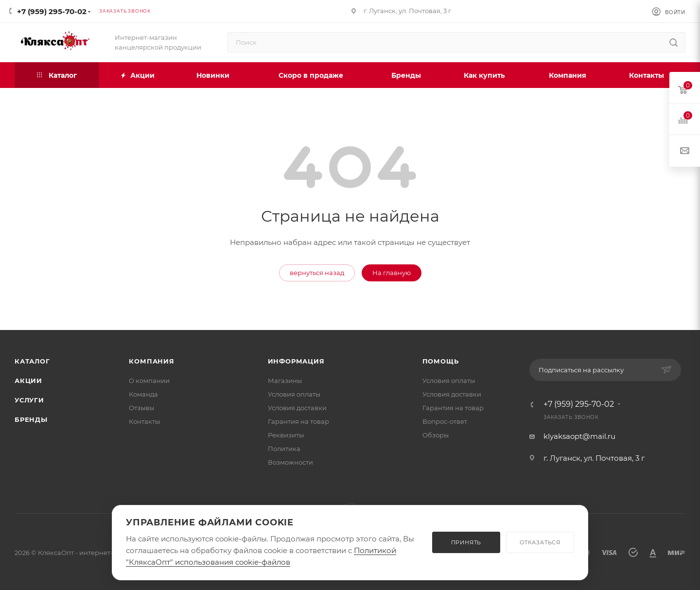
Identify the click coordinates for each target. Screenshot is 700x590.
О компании (149, 381)
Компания (151, 361)
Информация (296, 361)
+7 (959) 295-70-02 (52, 11)
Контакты (144, 421)
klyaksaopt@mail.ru (579, 436)
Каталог (32, 361)
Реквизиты (286, 435)
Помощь (441, 361)
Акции (28, 381)
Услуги (29, 400)
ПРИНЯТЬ (466, 542)
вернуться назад (317, 273)
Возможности (290, 462)
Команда (143, 394)
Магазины (285, 381)
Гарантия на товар (298, 421)
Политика (284, 449)
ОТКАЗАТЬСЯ (540, 542)
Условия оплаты (294, 394)
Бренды (31, 419)
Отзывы (141, 408)
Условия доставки (297, 408)
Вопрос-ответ (445, 421)
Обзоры (436, 435)
